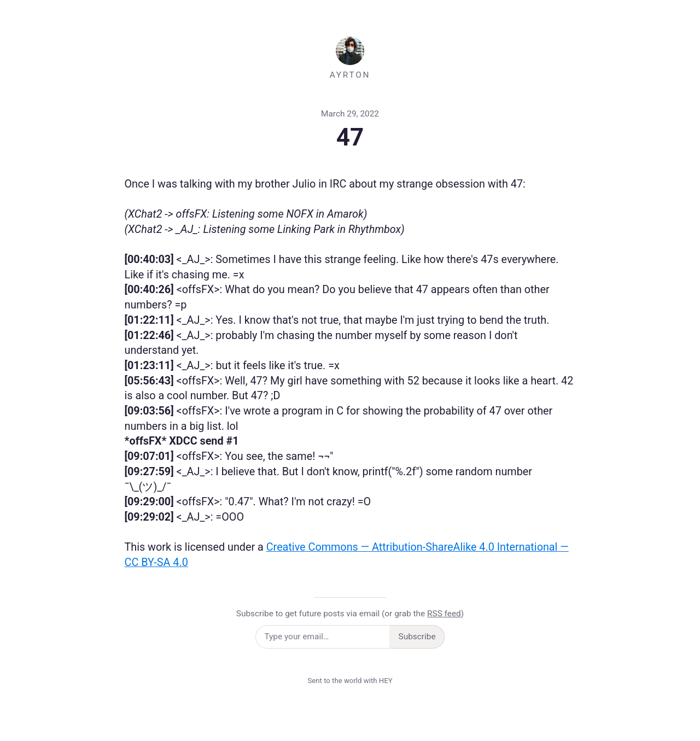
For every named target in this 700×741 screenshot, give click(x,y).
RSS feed (444, 614)
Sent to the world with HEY (350, 681)
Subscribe (417, 637)
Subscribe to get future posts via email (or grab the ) (350, 614)
